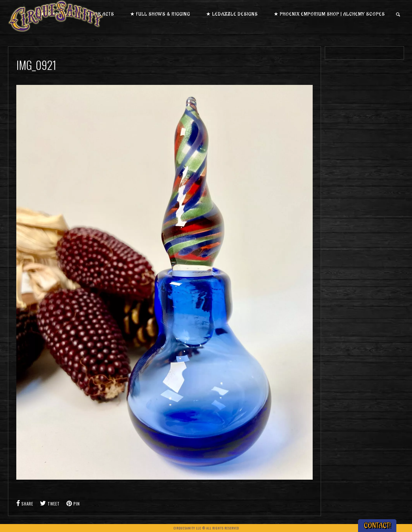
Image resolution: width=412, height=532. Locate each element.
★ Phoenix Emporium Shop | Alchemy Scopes (329, 14)
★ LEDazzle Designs (232, 14)
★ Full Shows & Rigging (160, 14)
